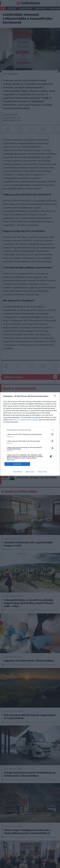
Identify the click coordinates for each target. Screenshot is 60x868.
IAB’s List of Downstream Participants (26, 420)
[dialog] (30, 434)
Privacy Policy (42, 472)
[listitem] (30, 430)
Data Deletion (18, 472)
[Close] (56, 396)
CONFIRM (17, 464)
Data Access (30, 472)
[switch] (52, 434)
